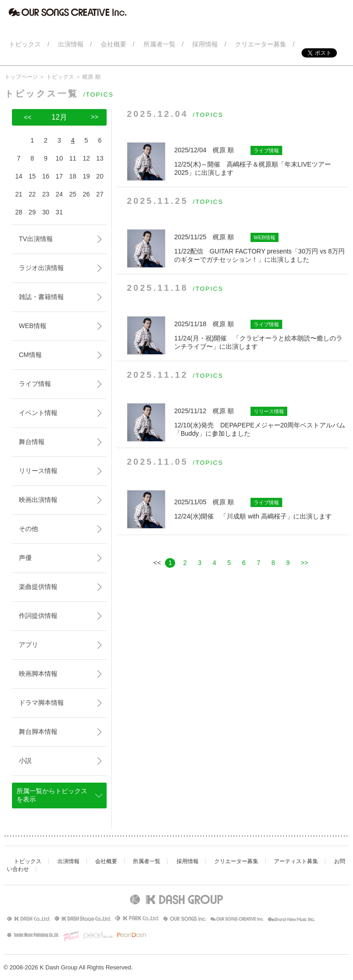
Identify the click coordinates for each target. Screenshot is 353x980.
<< (28, 117)
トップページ (21, 77)
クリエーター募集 (236, 861)
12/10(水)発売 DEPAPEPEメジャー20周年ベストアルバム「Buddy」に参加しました (261, 422)
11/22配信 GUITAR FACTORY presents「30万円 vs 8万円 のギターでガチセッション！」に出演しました (261, 248)
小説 (25, 761)
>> (304, 563)
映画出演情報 (38, 500)
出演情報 (68, 861)
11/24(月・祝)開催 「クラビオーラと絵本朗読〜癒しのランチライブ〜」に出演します (261, 335)
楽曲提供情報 (38, 587)
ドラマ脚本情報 (41, 703)
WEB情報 (33, 326)
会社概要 (106, 861)
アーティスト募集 (296, 861)
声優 (25, 558)
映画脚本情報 (38, 674)
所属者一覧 (147, 861)
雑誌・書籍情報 (41, 297)
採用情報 (188, 861)
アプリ (28, 645)
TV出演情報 (36, 239)
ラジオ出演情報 (41, 268)
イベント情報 (38, 413)
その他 (28, 529)
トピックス (60, 77)
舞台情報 (32, 442)
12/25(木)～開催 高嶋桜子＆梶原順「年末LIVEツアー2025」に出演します (261, 161)
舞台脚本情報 (38, 732)
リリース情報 (38, 471)
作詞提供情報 (38, 616)
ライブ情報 (35, 384)
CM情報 (30, 355)
